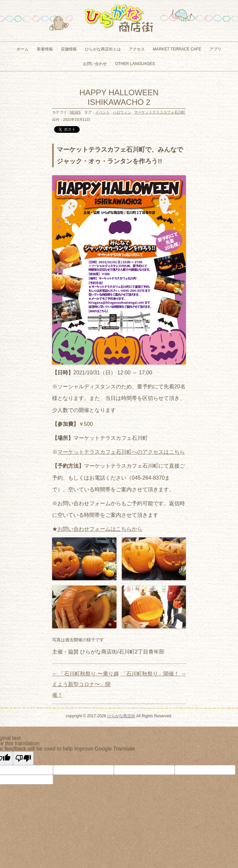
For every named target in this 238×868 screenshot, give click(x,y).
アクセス (137, 49)
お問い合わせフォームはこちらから (100, 529)
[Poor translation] (23, 758)
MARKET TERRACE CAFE (177, 49)
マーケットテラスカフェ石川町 (160, 112)
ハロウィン (122, 112)
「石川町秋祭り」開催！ (153, 674)
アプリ (215, 49)
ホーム (23, 49)
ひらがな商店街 (121, 716)
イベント (103, 112)
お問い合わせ (95, 64)
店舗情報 (69, 49)
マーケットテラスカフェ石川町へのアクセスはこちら (121, 452)
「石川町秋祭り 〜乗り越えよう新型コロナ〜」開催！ (85, 684)
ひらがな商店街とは (103, 49)
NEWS (75, 112)
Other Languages (135, 64)
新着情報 (45, 49)
